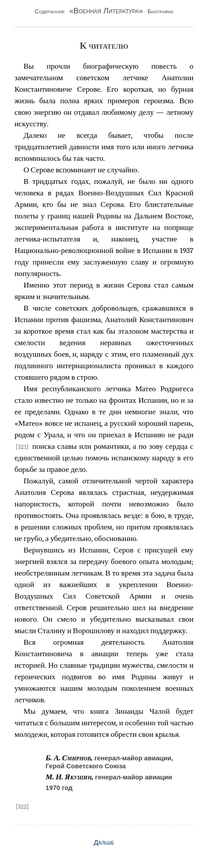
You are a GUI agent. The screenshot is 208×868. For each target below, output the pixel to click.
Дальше (104, 842)
